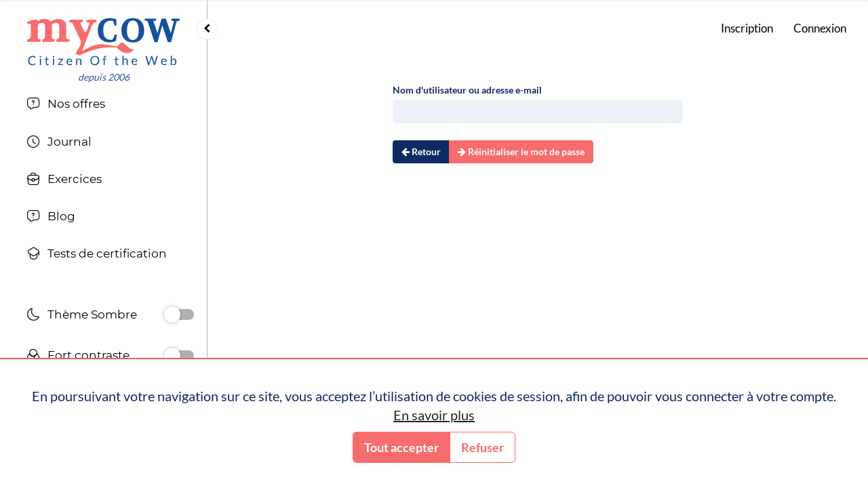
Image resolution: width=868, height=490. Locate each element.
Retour (421, 151)
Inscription (747, 28)
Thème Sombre (82, 316)
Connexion (820, 28)
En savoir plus (434, 415)
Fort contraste (78, 357)
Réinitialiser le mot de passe (521, 151)
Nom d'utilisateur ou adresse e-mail (467, 90)
